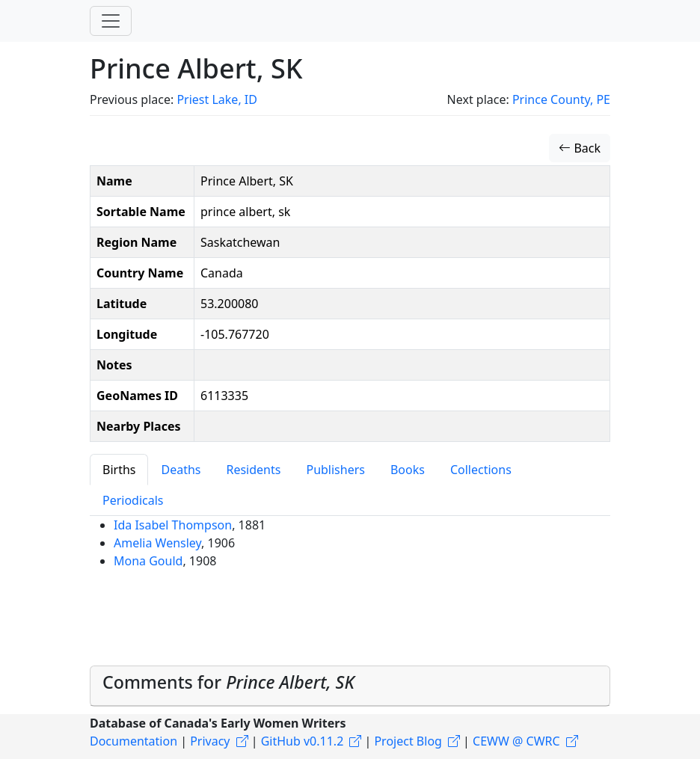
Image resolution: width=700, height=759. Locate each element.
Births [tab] (119, 470)
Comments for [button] (228, 682)
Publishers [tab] (335, 470)
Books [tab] (408, 470)
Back (580, 148)
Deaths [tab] (181, 470)
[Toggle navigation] (111, 21)
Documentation (133, 741)
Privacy (210, 741)
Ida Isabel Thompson (173, 525)
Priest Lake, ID (217, 99)
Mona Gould (148, 561)
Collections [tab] (481, 470)
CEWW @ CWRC (516, 741)
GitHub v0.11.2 (303, 741)
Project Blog (408, 741)
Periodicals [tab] (133, 500)
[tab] (350, 686)
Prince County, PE (561, 99)
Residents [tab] (253, 470)
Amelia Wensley (157, 543)
